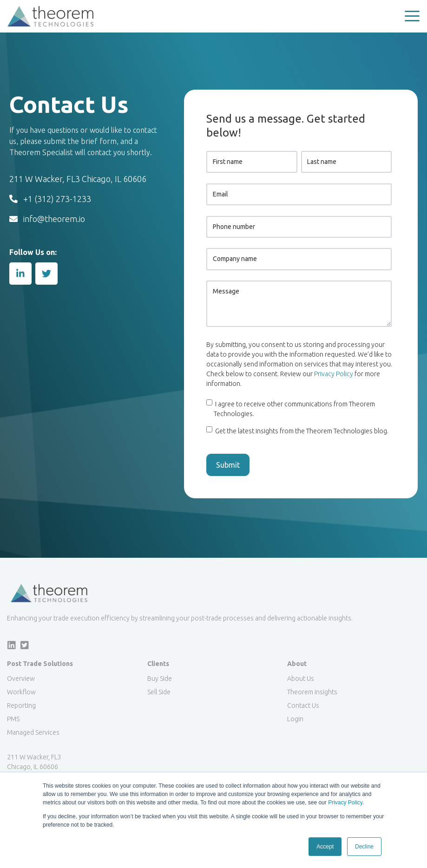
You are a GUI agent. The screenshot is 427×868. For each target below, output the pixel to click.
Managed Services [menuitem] (33, 732)
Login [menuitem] (295, 719)
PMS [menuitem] (13, 719)
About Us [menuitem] (301, 679)
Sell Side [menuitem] (159, 692)
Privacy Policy (345, 803)
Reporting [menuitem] (21, 705)
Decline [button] (364, 847)
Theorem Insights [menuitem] (312, 692)
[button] (412, 16)
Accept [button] (325, 847)
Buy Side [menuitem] (160, 679)
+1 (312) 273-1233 (50, 199)
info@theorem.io (47, 219)
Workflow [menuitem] (21, 692)
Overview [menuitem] (21, 679)
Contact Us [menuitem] (303, 705)
